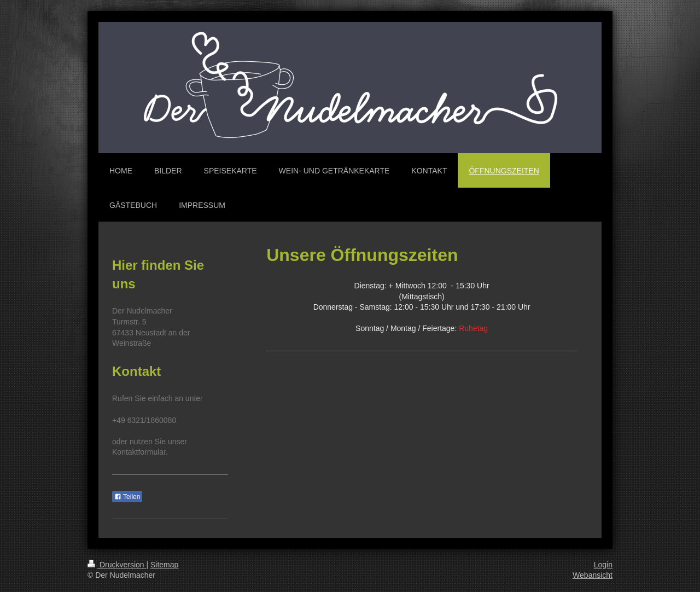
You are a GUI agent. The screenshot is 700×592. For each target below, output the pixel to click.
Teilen (127, 497)
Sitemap (164, 565)
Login (603, 565)
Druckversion (117, 565)
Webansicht (593, 575)
